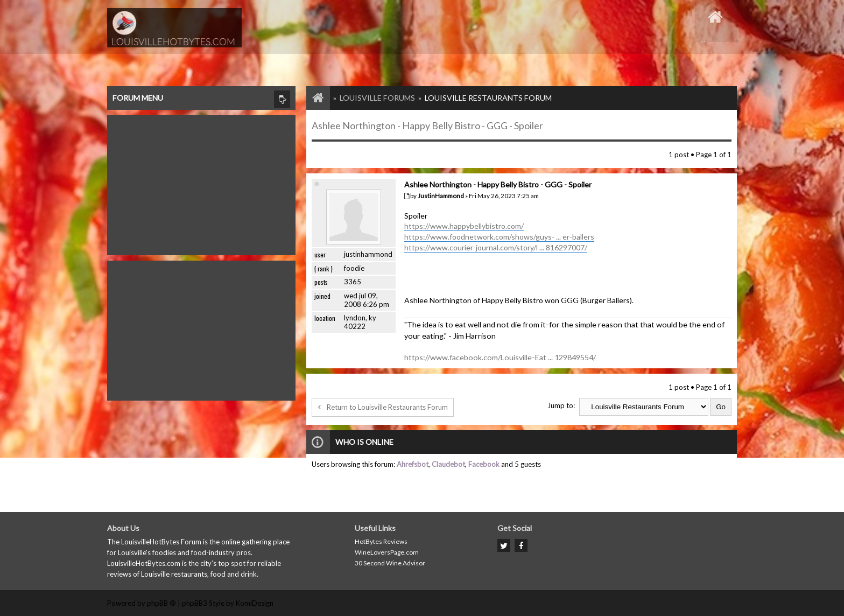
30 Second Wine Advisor (390, 563)
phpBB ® (161, 603)
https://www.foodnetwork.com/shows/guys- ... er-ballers (499, 237)
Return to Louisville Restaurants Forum (383, 407)
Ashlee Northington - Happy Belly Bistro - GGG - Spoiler (427, 125)
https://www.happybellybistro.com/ (464, 226)
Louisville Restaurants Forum (488, 98)
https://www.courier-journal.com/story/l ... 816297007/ (496, 247)
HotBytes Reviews (381, 541)
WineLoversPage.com (387, 552)
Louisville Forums (377, 98)
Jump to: (561, 405)
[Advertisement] (201, 183)
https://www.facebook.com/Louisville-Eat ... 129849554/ (500, 357)
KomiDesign (255, 603)
